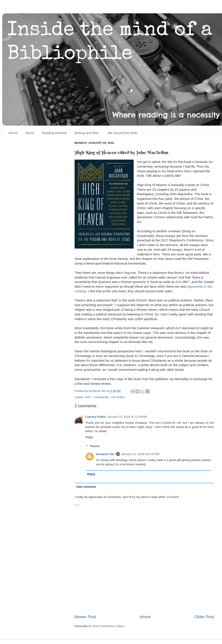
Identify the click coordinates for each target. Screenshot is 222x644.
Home (13, 133)
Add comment (86, 487)
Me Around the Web (122, 133)
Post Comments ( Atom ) (109, 626)
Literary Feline (95, 417)
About (30, 133)
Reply (89, 437)
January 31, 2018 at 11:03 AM (127, 417)
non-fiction (118, 397)
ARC (89, 397)
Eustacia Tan (105, 454)
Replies (95, 446)
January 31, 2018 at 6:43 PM (140, 454)
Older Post (204, 617)
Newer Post (85, 617)
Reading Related (54, 133)
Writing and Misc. (87, 133)
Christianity (102, 397)
